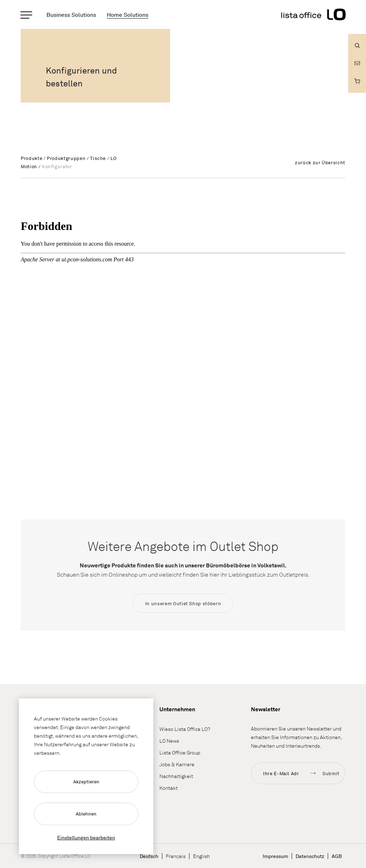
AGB (337, 856)
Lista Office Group (180, 753)
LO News (169, 741)
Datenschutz (310, 856)
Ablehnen (86, 814)
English (201, 856)
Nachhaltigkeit (176, 776)
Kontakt (169, 788)
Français (176, 856)
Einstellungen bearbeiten (86, 837)
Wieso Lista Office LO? (185, 729)
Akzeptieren (86, 782)
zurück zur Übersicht (320, 162)
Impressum (275, 856)
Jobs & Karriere (177, 765)
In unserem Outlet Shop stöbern (183, 603)
